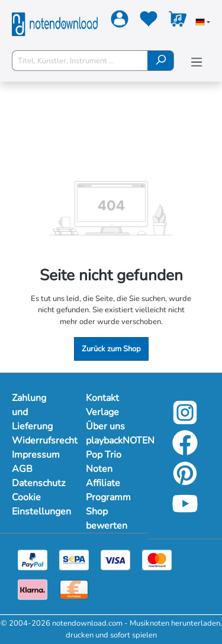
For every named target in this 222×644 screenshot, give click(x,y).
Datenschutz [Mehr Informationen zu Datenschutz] (37, 483)
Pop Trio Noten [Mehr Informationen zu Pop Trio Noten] (104, 462)
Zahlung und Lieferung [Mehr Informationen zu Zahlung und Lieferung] (32, 412)
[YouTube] (185, 513)
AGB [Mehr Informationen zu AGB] (22, 469)
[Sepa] (74, 560)
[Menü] (197, 62)
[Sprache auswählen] (203, 23)
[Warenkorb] (176, 21)
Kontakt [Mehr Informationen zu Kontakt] (102, 398)
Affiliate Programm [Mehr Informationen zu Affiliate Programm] (108, 490)
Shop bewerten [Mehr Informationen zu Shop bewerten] (107, 519)
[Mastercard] (157, 560)
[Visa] (115, 560)
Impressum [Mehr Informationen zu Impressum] (36, 455)
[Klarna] (33, 590)
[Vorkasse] (74, 590)
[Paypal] (33, 560)
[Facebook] (185, 452)
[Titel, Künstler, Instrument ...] (80, 61)
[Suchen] (161, 61)
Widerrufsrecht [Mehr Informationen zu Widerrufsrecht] (37, 441)
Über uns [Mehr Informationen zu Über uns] (105, 426)
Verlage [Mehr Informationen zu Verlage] (102, 412)
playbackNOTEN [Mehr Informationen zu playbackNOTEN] (111, 441)
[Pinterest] (185, 482)
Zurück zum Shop (111, 349)
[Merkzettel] (147, 21)
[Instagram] (185, 421)
